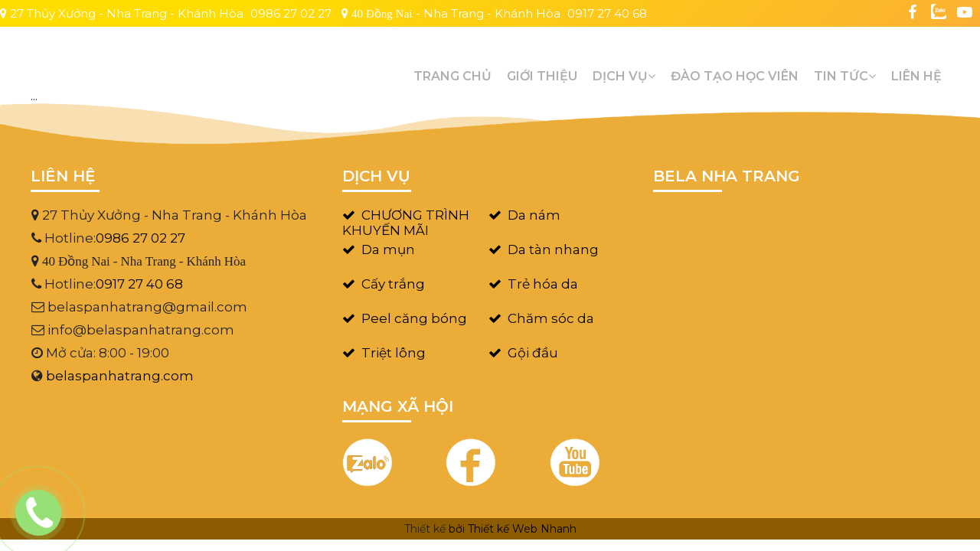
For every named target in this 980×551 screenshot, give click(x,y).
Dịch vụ (624, 76)
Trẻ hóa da (543, 284)
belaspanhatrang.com (120, 376)
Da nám (534, 215)
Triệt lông (394, 353)
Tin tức (845, 76)
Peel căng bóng (414, 318)
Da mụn (388, 249)
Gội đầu (533, 353)
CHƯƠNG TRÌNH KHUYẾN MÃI (406, 223)
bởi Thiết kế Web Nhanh (513, 529)
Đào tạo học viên (735, 76)
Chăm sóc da (551, 318)
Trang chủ (452, 76)
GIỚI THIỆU (542, 76)
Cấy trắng (393, 284)
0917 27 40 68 (607, 13)
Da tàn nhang (553, 249)
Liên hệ (916, 76)
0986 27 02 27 (291, 13)
